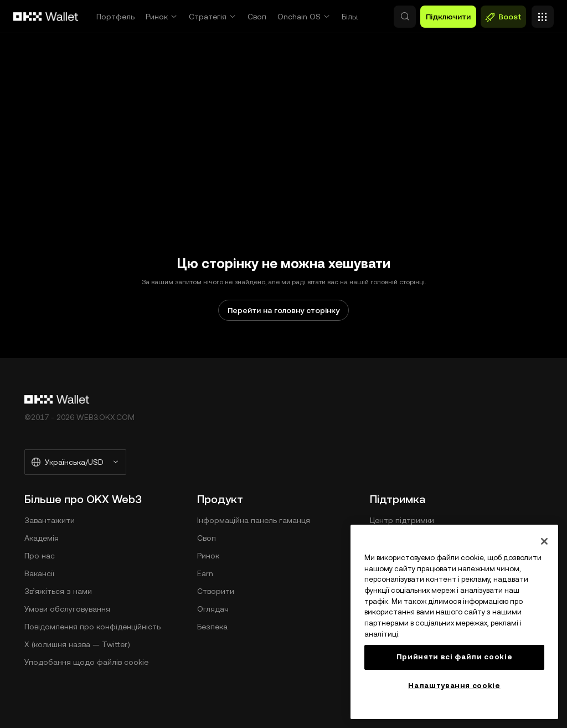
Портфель (115, 17)
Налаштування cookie (454, 686)
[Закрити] (544, 541)
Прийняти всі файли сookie (454, 657)
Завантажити (50, 520)
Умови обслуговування (67, 609)
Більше (354, 17)
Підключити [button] (448, 17)
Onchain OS (299, 17)
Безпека (212, 627)
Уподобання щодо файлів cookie (86, 662)
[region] (454, 622)
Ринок (157, 17)
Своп (257, 17)
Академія (42, 538)
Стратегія (208, 17)
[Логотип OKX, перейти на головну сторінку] (46, 17)
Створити (216, 591)
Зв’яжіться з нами (58, 591)
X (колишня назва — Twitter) (77, 644)
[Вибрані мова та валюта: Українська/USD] (75, 462)
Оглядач (213, 609)
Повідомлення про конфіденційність (92, 627)
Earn (205, 573)
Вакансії (39, 573)
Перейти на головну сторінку (283, 310)
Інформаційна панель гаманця (254, 520)
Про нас (40, 556)
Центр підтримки (402, 520)
